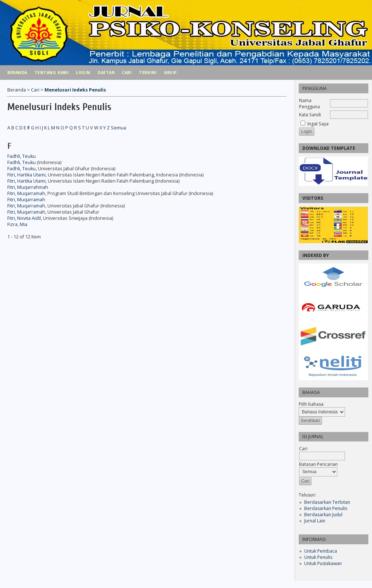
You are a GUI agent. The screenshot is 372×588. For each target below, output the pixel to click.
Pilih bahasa (311, 404)
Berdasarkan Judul (323, 515)
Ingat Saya (318, 124)
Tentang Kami (52, 72)
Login (83, 72)
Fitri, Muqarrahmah (28, 187)
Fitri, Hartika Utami (26, 175)
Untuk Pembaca (321, 551)
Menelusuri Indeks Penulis (75, 90)
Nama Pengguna (309, 104)
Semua (119, 128)
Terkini (148, 72)
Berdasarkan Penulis (326, 508)
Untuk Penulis (318, 557)
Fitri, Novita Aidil (24, 218)
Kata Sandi (310, 115)
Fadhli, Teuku (22, 156)
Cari (127, 72)
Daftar (106, 72)
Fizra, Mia (17, 224)
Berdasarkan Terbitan (327, 502)
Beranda (17, 72)
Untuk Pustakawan (323, 563)
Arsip (170, 72)
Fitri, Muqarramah (26, 193)
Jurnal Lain (315, 521)
